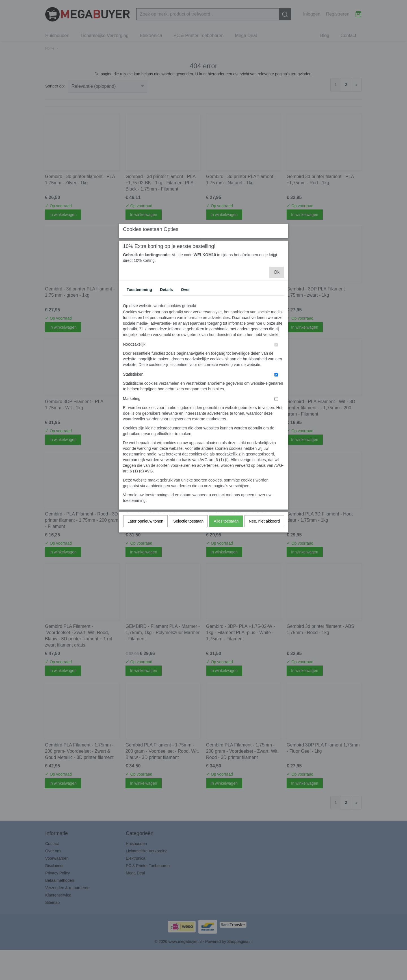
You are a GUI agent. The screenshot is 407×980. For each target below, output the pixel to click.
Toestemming (139, 340)
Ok (277, 323)
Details (166, 340)
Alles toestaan (226, 572)
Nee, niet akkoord (264, 572)
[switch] (276, 395)
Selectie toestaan (188, 572)
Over (185, 340)
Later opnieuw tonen (145, 572)
